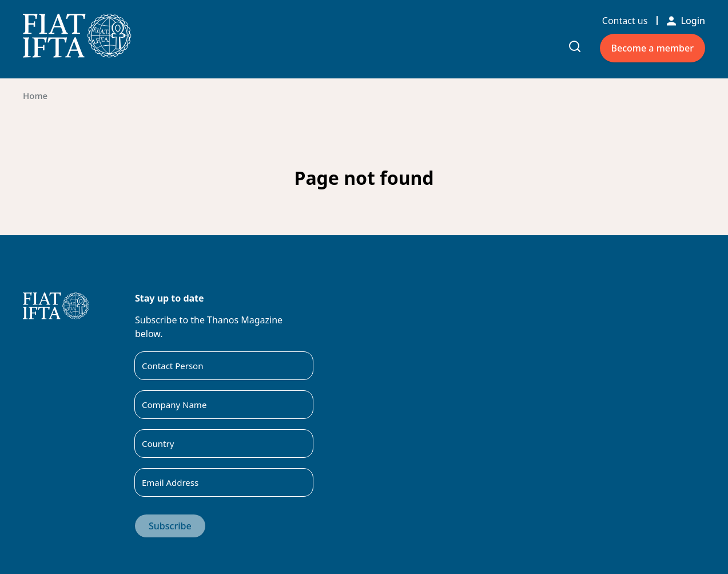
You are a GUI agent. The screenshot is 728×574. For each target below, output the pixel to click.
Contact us (625, 21)
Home (35, 96)
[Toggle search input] (575, 46)
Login (686, 21)
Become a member (653, 48)
